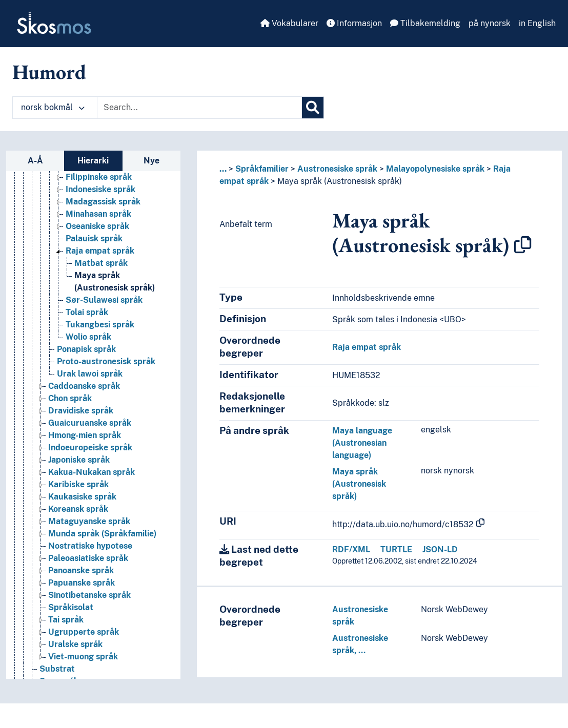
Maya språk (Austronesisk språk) (340, 181)
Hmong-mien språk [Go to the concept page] (85, 435)
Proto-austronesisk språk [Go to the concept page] (106, 361)
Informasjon (354, 23)
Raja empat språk (367, 347)
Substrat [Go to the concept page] (57, 669)
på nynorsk (490, 23)
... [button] (223, 169)
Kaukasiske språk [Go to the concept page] (82, 497)
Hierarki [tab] (93, 161)
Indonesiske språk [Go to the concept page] (100, 189)
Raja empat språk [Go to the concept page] (100, 251)
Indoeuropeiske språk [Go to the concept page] (90, 448)
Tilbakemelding (425, 23)
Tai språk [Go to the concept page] (66, 620)
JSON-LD (440, 549)
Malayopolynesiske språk (435, 169)
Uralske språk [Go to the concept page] (75, 644)
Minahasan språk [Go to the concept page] (98, 214)
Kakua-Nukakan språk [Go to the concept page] (92, 472)
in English (537, 23)
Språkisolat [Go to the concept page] (71, 607)
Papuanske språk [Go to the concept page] (82, 583)
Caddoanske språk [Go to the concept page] (84, 386)
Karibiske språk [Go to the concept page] (78, 484)
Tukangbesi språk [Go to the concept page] (100, 325)
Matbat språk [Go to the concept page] (101, 263)
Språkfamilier (262, 169)
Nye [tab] (151, 161)
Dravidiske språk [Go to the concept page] (81, 411)
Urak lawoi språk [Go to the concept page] (90, 374)
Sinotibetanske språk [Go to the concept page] (89, 595)
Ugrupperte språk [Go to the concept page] (84, 632)
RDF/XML (351, 549)
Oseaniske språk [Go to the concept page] (97, 226)
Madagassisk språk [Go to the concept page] (103, 202)
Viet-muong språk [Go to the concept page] (83, 657)
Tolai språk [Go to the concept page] (87, 312)
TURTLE (396, 549)
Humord (49, 72)
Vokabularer (289, 23)
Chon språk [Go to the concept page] (70, 398)
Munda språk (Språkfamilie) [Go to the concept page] (102, 534)
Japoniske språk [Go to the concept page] (79, 460)
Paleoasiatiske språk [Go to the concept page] (88, 558)
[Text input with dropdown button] (199, 108)
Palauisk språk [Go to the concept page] (94, 238)
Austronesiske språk (337, 169)
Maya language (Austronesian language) (362, 443)
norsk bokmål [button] (53, 107)
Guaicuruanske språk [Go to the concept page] (90, 423)
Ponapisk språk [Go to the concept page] (86, 349)
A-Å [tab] (35, 161)
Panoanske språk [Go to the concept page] (81, 570)
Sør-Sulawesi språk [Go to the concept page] (104, 300)
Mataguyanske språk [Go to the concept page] (89, 521)
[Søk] (313, 108)
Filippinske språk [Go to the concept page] (99, 177)
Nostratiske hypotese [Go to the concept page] (90, 546)
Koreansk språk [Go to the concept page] (78, 509)
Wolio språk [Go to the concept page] (88, 337)
